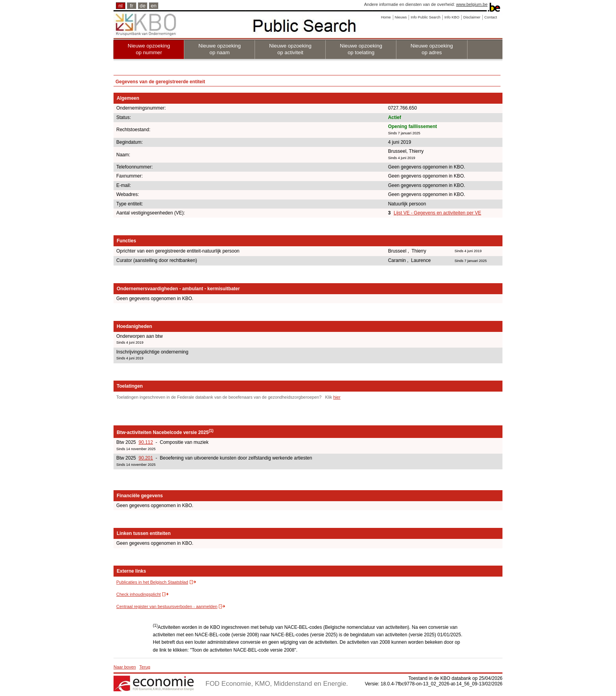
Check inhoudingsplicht (138, 594)
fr (132, 6)
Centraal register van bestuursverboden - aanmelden (167, 606)
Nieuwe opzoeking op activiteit (290, 49)
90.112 (146, 442)
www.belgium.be (472, 4)
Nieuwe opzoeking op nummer (149, 49)
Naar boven (125, 667)
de (143, 6)
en (154, 6)
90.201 (146, 458)
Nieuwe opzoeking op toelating (361, 49)
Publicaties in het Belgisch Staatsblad (152, 582)
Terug (145, 667)
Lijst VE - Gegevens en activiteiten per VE (437, 213)
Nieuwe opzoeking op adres (432, 49)
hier (337, 397)
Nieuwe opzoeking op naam (220, 49)
